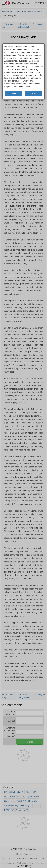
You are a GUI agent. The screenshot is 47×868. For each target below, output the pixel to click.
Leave (14, 93)
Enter (33, 93)
